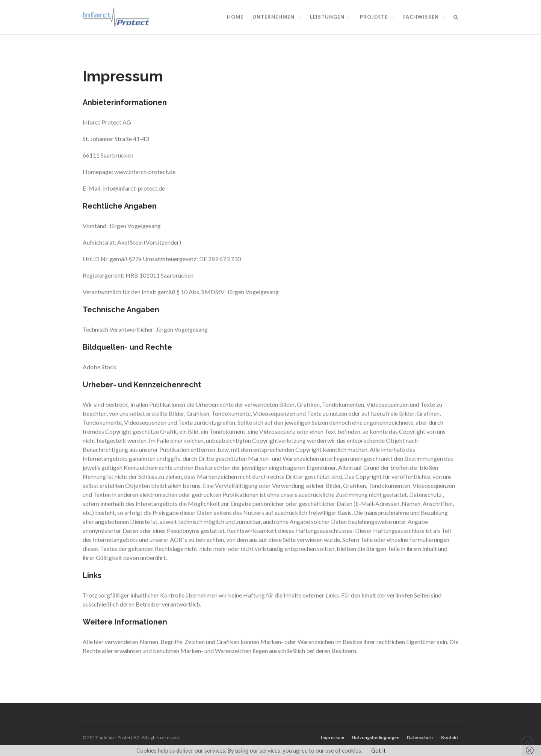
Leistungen (327, 17)
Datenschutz (420, 737)
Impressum (332, 737)
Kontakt (450, 737)
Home (235, 17)
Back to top (527, 742)
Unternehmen (274, 17)
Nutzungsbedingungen (376, 737)
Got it (379, 750)
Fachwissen (421, 17)
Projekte (374, 17)
